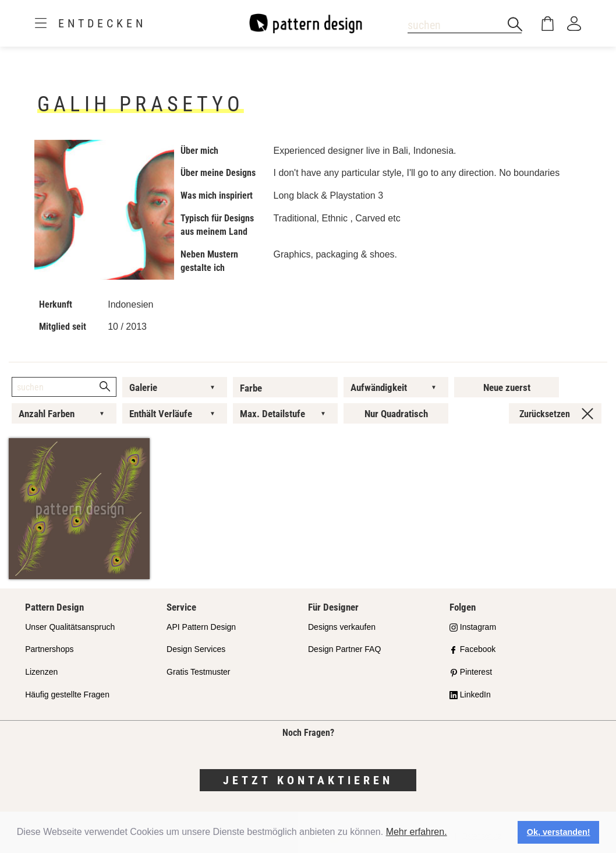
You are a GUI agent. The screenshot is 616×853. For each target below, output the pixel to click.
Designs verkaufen (342, 627)
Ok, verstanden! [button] (559, 832)
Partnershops (49, 649)
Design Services (196, 649)
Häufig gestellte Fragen (67, 695)
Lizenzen (41, 672)
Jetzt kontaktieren (308, 780)
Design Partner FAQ (344, 649)
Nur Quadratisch (396, 414)
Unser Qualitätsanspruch (70, 627)
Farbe (251, 388)
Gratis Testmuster (198, 672)
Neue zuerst (507, 387)
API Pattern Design (201, 627)
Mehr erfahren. (417, 832)
